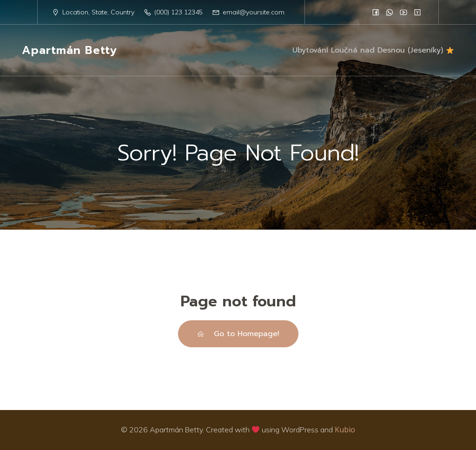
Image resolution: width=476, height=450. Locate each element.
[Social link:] (376, 12)
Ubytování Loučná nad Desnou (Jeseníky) (373, 50)
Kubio (345, 430)
